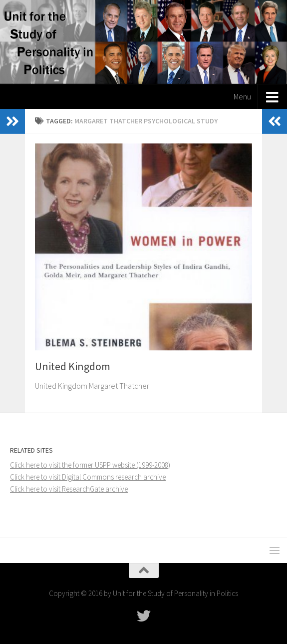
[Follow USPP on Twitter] (144, 616)
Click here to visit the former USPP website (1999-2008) (90, 465)
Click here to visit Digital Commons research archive (88, 477)
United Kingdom (73, 366)
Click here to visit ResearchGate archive (69, 489)
